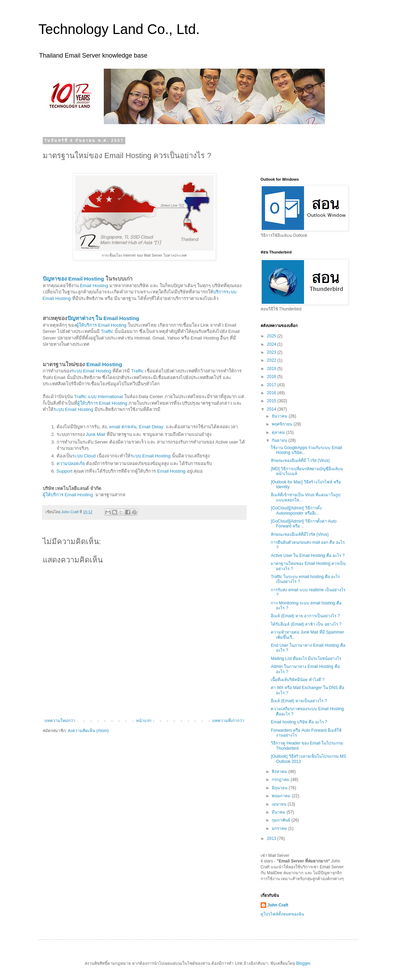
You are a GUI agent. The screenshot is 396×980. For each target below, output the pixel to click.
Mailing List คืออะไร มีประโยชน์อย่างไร (306, 659)
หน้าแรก (144, 721)
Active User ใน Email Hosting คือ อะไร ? (308, 556)
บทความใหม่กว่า (60, 721)
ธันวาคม (280, 416)
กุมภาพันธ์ (281, 820)
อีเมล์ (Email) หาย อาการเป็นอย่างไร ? (305, 616)
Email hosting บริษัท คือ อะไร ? (299, 722)
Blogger (303, 963)
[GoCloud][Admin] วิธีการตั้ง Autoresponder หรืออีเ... (296, 510)
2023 (272, 352)
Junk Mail (95, 434)
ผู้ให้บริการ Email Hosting (101, 325)
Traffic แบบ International (98, 397)
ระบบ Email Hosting (91, 371)
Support (65, 471)
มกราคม (280, 828)
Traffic (107, 331)
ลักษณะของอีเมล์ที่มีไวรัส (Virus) (300, 534)
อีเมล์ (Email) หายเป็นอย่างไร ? (299, 701)
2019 (272, 369)
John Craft (278, 905)
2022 (272, 360)
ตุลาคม (279, 432)
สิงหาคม (280, 772)
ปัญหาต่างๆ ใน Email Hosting (103, 318)
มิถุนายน (280, 788)
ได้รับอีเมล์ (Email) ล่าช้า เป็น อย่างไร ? (306, 624)
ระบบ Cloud (84, 456)
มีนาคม (279, 812)
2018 (272, 377)
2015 (272, 401)
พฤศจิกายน (283, 424)
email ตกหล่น (123, 427)
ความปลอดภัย (71, 463)
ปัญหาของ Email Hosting (73, 279)
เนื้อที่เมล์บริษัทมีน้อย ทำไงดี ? (297, 680)
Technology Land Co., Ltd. (119, 29)
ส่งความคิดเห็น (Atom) (88, 731)
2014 (272, 409)
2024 (272, 344)
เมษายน (280, 804)
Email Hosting (94, 286)
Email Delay (151, 427)
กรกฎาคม (281, 780)
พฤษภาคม (282, 796)
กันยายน (280, 440)
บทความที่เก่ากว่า (228, 721)
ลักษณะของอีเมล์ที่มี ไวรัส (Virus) (300, 461)
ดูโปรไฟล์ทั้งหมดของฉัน (282, 914)
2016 (272, 393)
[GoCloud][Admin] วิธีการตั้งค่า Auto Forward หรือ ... (304, 524)
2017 (272, 385)
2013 (272, 839)
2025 (272, 336)
